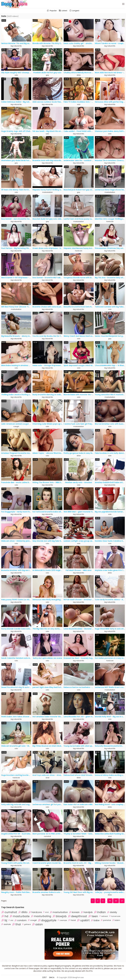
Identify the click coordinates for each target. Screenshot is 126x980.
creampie (62, 920)
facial (72, 920)
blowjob (59, 916)
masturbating (41, 916)
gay (47, 75)
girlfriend (26, 924)
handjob (87, 912)
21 (122, 901)
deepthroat (77, 916)
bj (4, 920)
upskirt (83, 920)
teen (93, 916)
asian (37, 924)
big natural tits (16, 46)
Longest (74, 11)
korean (74, 912)
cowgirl (16, 426)
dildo (79, 75)
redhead (103, 916)
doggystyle (47, 920)
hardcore (110, 221)
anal (47, 778)
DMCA (52, 977)
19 (110, 901)
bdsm (116, 920)
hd (5, 916)
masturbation (47, 192)
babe (95, 920)
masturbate (20, 916)
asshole (6, 924)
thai (16, 924)
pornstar (106, 920)
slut (11, 920)
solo (16, 75)
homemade (115, 916)
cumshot (47, 836)
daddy (112, 912)
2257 (44, 977)
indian (100, 912)
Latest (63, 11)
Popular (52, 11)
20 (116, 901)
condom (20, 920)
